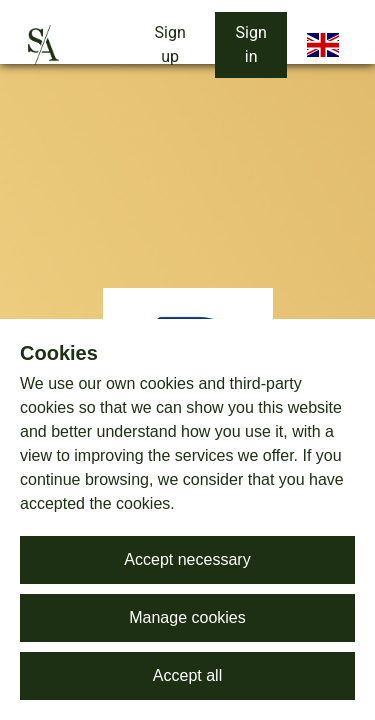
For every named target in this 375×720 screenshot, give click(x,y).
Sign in (251, 44)
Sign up (170, 44)
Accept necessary (187, 559)
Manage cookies (187, 617)
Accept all (187, 675)
